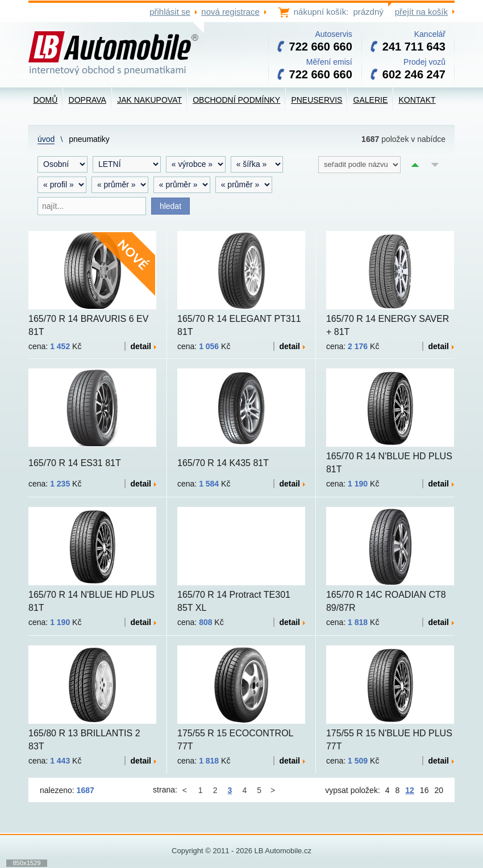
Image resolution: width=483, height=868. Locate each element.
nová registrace (230, 12)
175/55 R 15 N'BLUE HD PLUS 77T (389, 740)
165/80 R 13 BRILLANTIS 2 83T (84, 740)
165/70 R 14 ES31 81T (75, 463)
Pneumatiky (89, 139)
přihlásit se (170, 12)
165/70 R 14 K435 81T (223, 463)
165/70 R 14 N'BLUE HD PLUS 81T (389, 463)
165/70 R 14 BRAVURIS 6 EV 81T (88, 325)
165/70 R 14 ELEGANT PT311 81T (239, 325)
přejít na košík (421, 12)
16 (424, 790)
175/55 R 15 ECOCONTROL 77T (235, 740)
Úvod (46, 139)
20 (439, 790)
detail (143, 346)
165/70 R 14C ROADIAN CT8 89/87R (386, 601)
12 (410, 790)
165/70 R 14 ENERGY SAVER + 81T (388, 325)
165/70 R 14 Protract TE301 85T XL (234, 601)
